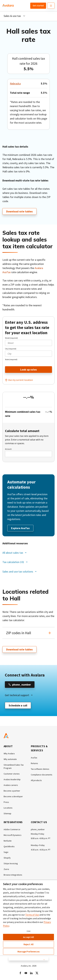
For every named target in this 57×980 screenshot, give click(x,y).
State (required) (11, 359)
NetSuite (8, 841)
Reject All (29, 944)
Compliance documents (42, 775)
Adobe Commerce (12, 829)
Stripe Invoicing (11, 863)
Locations (8, 808)
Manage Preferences (28, 951)
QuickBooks (9, 846)
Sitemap (7, 813)
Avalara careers (11, 785)
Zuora (6, 869)
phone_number (38, 829)
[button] (28, 633)
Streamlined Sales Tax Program (14, 766)
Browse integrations (13, 875)
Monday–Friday (38, 845)
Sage (6, 852)
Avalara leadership (12, 779)
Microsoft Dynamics (13, 835)
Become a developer (13, 796)
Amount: (8, 449)
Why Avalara (9, 753)
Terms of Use (32, 915)
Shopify (7, 858)
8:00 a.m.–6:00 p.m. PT (41, 838)
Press (6, 802)
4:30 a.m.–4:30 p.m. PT (41, 850)
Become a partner (12, 791)
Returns (34, 763)
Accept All (28, 937)
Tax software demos (40, 769)
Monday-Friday (38, 834)
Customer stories (12, 774)
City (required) (11, 349)
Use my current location (20, 380)
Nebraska (15, 84)
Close (29, 931)
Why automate (10, 759)
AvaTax (34, 758)
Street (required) (11, 338)
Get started (38, 6)
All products (36, 780)
